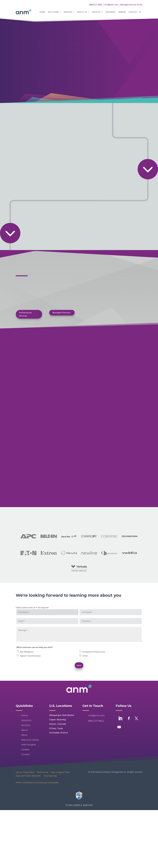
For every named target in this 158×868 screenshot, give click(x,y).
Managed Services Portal (131, 5)
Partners (110, 12)
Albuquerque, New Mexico (62, 715)
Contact (133, 12)
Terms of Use (42, 772)
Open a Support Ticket (60, 772)
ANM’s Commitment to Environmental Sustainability (37, 783)
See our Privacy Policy (25, 772)
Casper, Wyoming (57, 719)
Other (85, 656)
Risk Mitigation (27, 652)
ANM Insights (29, 745)
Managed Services (61, 313)
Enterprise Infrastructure (94, 652)
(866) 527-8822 (96, 5)
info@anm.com (111, 5)
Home (42, 12)
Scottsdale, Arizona (58, 733)
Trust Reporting (50, 776)
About (25, 730)
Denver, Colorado (58, 724)
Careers (122, 12)
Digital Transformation (30, 656)
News (24, 735)
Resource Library (30, 740)
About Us (82, 12)
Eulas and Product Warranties (28, 776)
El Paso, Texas (56, 728)
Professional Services (25, 314)
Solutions (53, 12)
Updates (96, 12)
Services (68, 12)
